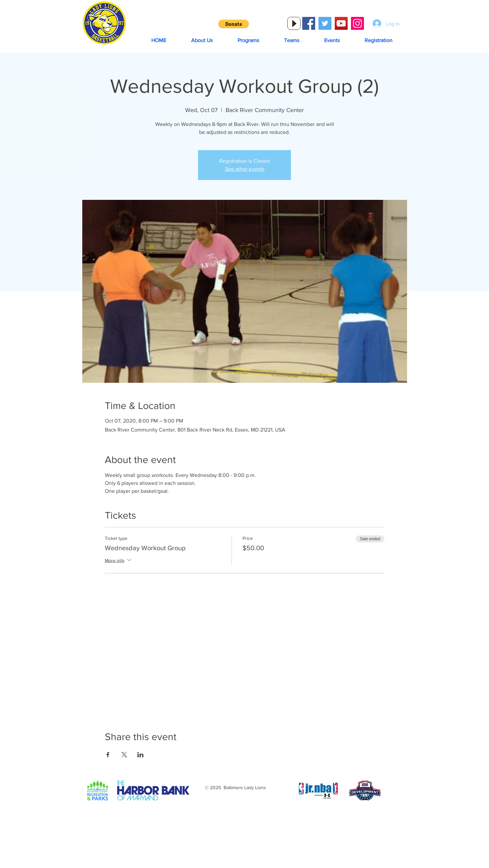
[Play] (294, 23)
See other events (245, 169)
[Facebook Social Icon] (309, 23)
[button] (234, 24)
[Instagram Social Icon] (357, 23)
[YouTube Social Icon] (341, 23)
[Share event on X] (124, 755)
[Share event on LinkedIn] (140, 755)
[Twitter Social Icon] (325, 23)
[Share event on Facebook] (108, 755)
